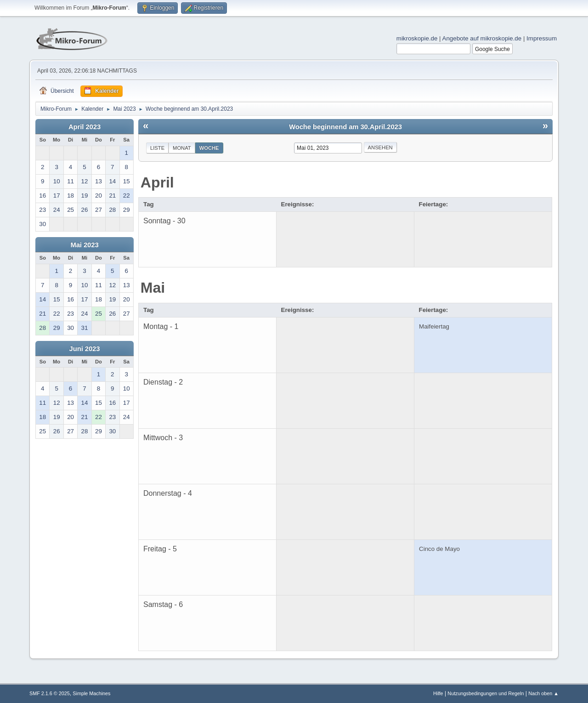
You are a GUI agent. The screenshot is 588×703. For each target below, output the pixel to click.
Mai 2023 (84, 245)
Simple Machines (91, 693)
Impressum (542, 38)
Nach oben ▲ (543, 693)
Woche (209, 148)
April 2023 (85, 127)
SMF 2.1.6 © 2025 (50, 693)
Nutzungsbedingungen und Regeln (486, 693)
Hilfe (438, 693)
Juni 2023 (85, 349)
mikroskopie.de (417, 38)
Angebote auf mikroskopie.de (482, 38)
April (157, 182)
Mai (153, 288)
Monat (182, 148)
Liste (157, 148)
